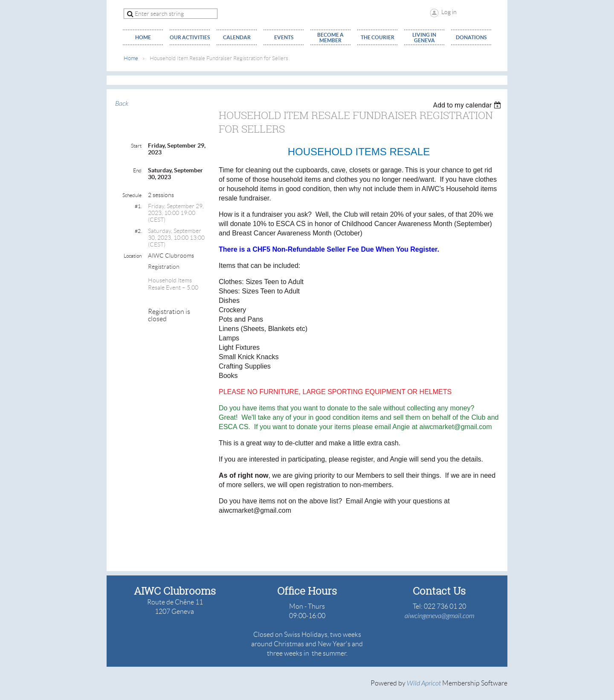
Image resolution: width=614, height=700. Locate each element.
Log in (449, 12)
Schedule (132, 195)
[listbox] (468, 105)
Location (133, 256)
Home (131, 58)
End (137, 170)
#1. (138, 206)
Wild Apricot (424, 683)
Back (122, 104)
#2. (138, 231)
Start (136, 146)
